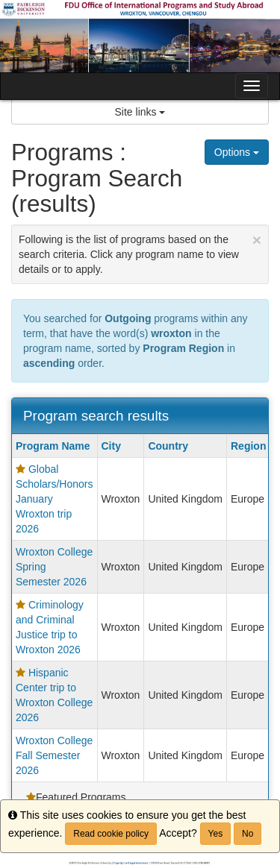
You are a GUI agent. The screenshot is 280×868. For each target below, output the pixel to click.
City (111, 446)
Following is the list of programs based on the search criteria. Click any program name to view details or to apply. (140, 253)
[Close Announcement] (257, 240)
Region (255, 446)
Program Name (53, 446)
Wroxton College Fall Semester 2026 (54, 755)
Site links (140, 112)
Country (168, 446)
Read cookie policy (111, 834)
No (248, 834)
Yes (216, 834)
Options (237, 152)
